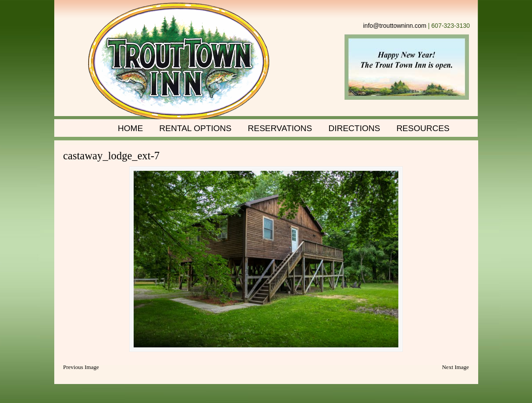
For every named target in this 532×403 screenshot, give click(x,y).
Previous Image (81, 367)
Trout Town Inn (179, 62)
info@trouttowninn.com (395, 26)
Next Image (455, 367)
